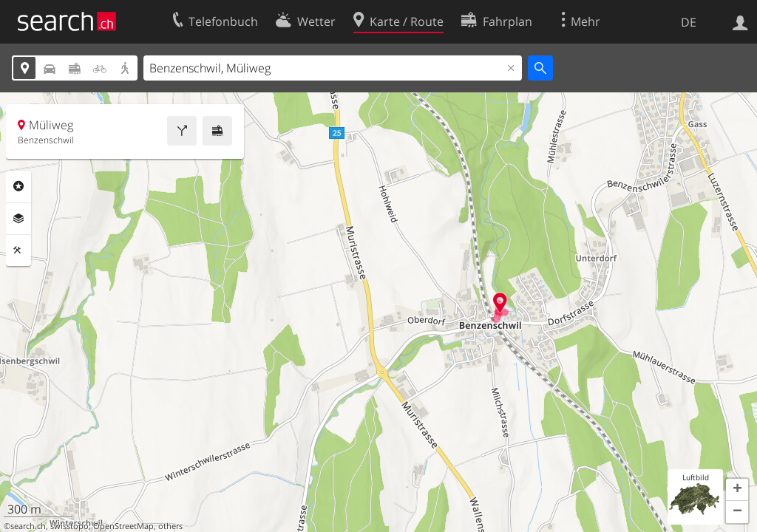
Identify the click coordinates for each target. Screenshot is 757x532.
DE (689, 22)
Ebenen (18, 219)
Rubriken (18, 186)
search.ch (28, 526)
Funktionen (18, 250)
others (170, 526)
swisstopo (69, 526)
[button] (737, 490)
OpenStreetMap (123, 526)
